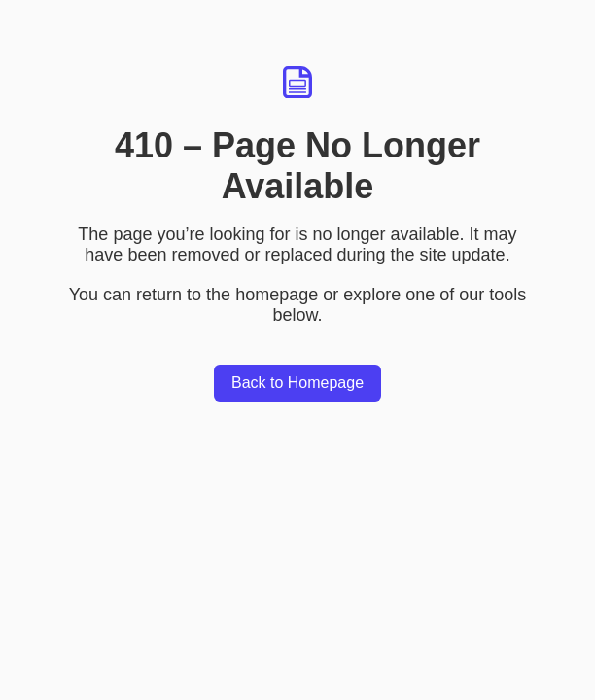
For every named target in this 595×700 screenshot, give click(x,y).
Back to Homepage (297, 383)
